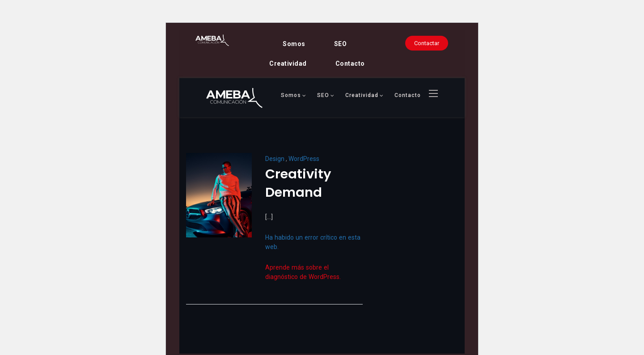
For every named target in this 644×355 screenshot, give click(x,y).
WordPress (304, 159)
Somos (294, 44)
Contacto (350, 63)
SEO (341, 44)
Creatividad (288, 63)
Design (275, 159)
